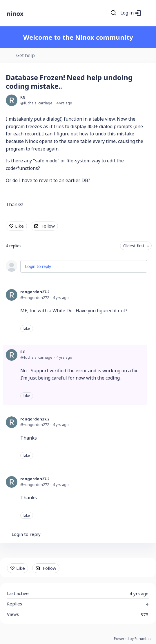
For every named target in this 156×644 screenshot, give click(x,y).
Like (19, 226)
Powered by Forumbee (133, 639)
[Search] (114, 13)
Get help (26, 56)
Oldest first (134, 246)
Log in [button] (127, 13)
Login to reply (38, 266)
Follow (48, 226)
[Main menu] (148, 13)
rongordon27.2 (35, 292)
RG (23, 97)
